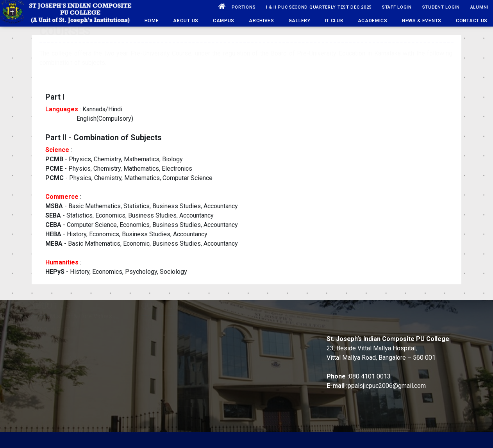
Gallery (300, 21)
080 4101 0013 (370, 376)
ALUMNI (479, 7)
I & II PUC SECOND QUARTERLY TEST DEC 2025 (319, 7)
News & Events (422, 21)
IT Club (334, 21)
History (40, 320)
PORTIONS (244, 7)
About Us (186, 21)
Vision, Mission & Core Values (71, 332)
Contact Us (472, 21)
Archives (262, 21)
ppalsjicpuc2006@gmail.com (387, 386)
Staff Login (397, 7)
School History (50, 345)
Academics (373, 21)
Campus (224, 21)
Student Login (441, 7)
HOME (152, 21)
